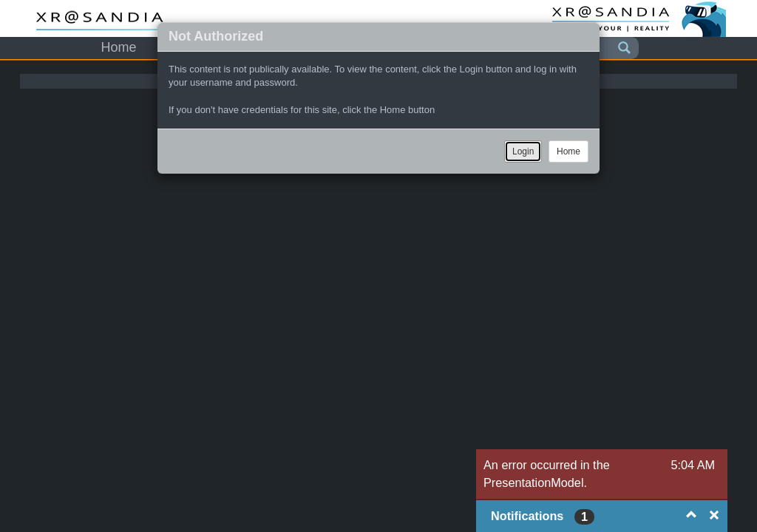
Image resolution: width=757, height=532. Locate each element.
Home (568, 151)
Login (523, 151)
